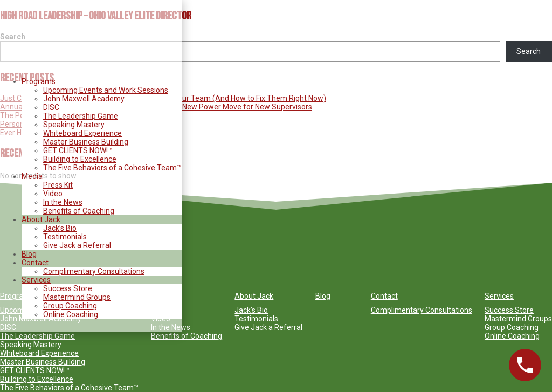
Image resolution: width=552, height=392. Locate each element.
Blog (29, 254)
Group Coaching (70, 306)
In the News (63, 202)
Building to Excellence (80, 159)
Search (529, 51)
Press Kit (58, 185)
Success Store (68, 288)
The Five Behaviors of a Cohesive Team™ (112, 168)
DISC (51, 107)
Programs (39, 81)
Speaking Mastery (74, 125)
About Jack (41, 219)
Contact (35, 263)
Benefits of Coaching (79, 211)
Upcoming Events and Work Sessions (106, 90)
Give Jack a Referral (77, 245)
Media (32, 176)
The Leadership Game (81, 116)
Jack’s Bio (60, 228)
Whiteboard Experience (82, 133)
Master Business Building (86, 142)
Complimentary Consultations (94, 271)
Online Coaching (71, 314)
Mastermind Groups (77, 297)
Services (36, 280)
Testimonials (65, 237)
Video (53, 194)
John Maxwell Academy (84, 99)
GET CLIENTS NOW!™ (78, 150)
